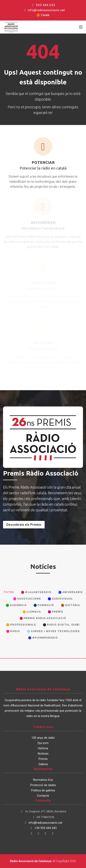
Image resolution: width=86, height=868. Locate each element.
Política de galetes (43, 790)
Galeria (43, 764)
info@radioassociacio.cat (44, 10)
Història (43, 748)
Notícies (43, 754)
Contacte (43, 796)
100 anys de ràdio (43, 738)
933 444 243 (43, 5)
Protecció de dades (43, 785)
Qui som (43, 743)
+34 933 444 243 (43, 828)
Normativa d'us (43, 780)
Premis (43, 759)
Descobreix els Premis (24, 525)
